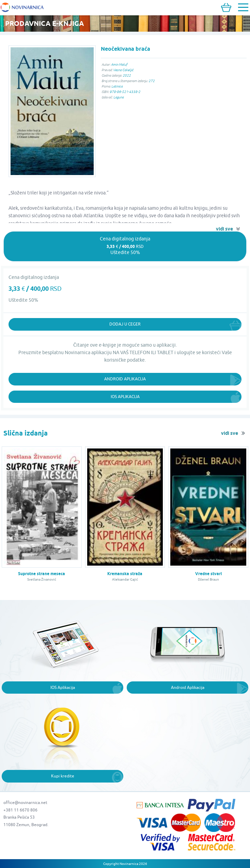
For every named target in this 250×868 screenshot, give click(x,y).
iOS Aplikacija (125, 397)
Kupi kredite (63, 776)
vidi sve (224, 229)
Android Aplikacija (125, 379)
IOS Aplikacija (63, 687)
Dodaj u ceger (125, 324)
